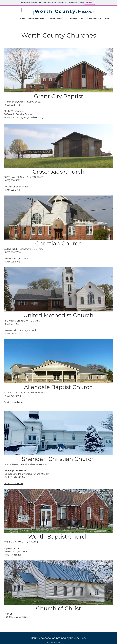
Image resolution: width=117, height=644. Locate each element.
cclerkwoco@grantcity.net (58, 642)
